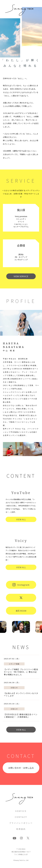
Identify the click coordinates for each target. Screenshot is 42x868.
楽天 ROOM (21, 611)
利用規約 (21, 829)
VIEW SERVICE (21, 276)
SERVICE (21, 811)
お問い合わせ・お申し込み (21, 768)
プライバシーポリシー (21, 823)
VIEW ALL (21, 519)
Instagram (21, 585)
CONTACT (21, 817)
